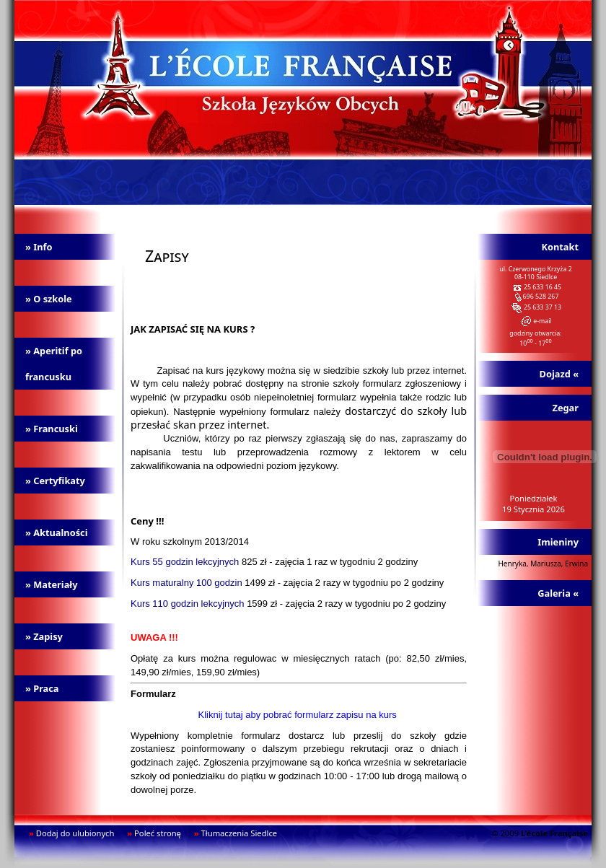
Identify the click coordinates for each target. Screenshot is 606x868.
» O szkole (49, 299)
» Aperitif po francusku (54, 364)
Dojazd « (559, 374)
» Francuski (52, 429)
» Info (39, 247)
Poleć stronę (158, 833)
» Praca (42, 688)
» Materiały (52, 584)
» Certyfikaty (55, 481)
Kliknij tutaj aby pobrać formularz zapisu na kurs (298, 715)
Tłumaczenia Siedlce (239, 833)
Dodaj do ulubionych (75, 833)
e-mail (543, 321)
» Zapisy (44, 636)
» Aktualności (57, 532)
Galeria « (558, 593)
